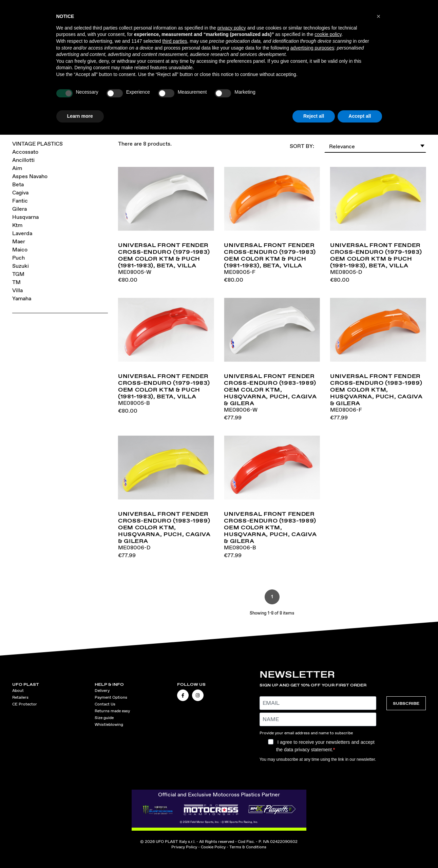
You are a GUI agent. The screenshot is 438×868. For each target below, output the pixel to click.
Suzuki (21, 266)
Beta (18, 184)
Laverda (22, 233)
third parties (175, 41)
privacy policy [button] (232, 28)
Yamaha (22, 298)
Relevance (377, 145)
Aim (17, 168)
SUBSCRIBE (406, 703)
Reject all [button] (314, 116)
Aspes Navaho (30, 176)
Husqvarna (25, 217)
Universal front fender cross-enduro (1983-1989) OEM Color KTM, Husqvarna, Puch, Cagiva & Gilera (270, 390)
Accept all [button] (360, 116)
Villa (17, 290)
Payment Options (111, 697)
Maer (19, 241)
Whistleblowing (109, 724)
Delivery (102, 691)
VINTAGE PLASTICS (37, 144)
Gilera (20, 209)
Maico (20, 250)
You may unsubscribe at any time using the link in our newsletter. (318, 759)
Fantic (20, 201)
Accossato (25, 152)
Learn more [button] (80, 116)
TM (16, 282)
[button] (379, 16)
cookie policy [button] (328, 34)
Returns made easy (112, 711)
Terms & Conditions (248, 847)
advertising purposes (312, 48)
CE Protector (25, 704)
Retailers (20, 697)
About (18, 691)
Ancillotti (23, 160)
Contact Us (105, 704)
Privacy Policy (184, 847)
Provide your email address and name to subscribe (306, 733)
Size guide (104, 718)
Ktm (17, 225)
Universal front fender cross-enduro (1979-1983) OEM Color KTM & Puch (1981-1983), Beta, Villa (164, 255)
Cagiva (20, 193)
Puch (18, 258)
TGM (18, 274)
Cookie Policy (213, 847)
